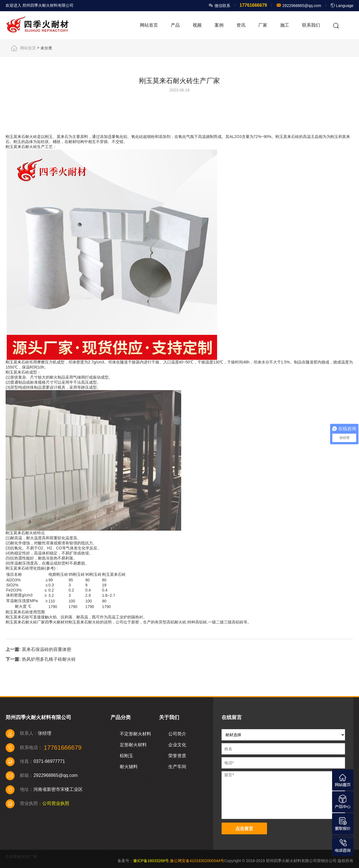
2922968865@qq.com (301, 6)
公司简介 (177, 734)
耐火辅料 (129, 767)
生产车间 (177, 767)
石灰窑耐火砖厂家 (21, 857)
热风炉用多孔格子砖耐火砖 (49, 659)
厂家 (263, 25)
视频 (197, 25)
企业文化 (177, 745)
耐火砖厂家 (35, 622)
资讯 (241, 25)
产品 (175, 25)
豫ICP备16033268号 (151, 861)
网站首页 (149, 25)
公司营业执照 (56, 803)
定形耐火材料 (133, 745)
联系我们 (311, 25)
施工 (285, 25)
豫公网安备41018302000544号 (197, 861)
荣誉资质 (177, 756)
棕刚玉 (126, 756)
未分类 (46, 48)
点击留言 (244, 829)
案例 (219, 25)
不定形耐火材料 (135, 734)
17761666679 (344, 837)
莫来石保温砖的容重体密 (47, 649)
